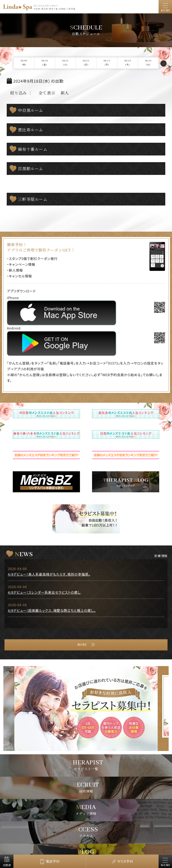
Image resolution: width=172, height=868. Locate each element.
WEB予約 (125, 861)
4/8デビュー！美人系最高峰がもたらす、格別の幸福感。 (49, 574)
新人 (65, 93)
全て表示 (47, 93)
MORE (82, 645)
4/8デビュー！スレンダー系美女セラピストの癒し (44, 592)
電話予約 (53, 861)
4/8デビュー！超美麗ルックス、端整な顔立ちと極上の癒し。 (52, 610)
